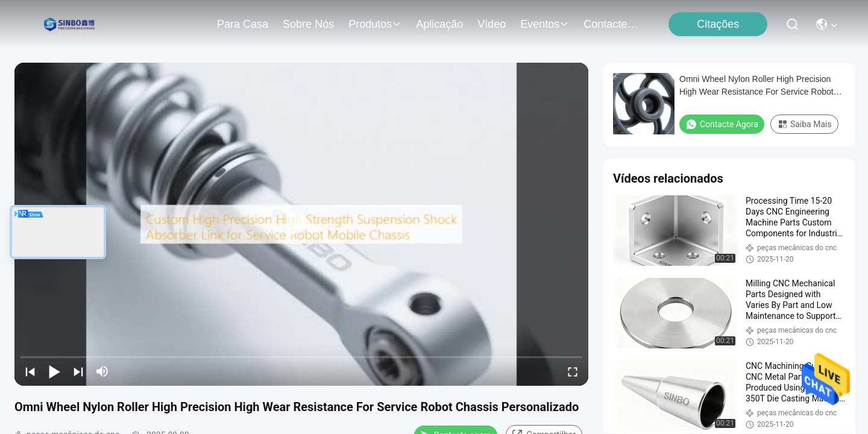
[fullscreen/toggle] (573, 371)
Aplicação (439, 24)
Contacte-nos (612, 24)
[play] (301, 224)
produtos (375, 24)
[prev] (30, 371)
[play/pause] (54, 371)
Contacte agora (722, 124)
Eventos (545, 24)
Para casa (243, 24)
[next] (78, 371)
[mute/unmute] (102, 371)
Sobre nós (308, 24)
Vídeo (492, 24)
